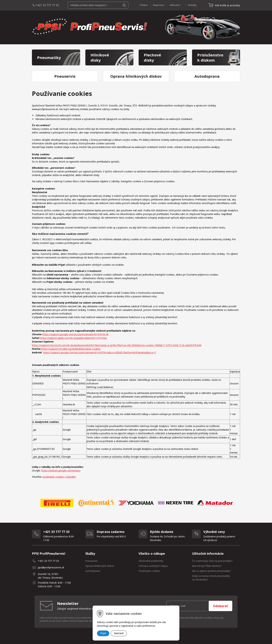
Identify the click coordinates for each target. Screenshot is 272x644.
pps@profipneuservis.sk (51, 567)
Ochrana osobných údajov (153, 566)
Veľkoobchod (176, 5)
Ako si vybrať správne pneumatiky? (212, 571)
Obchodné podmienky (151, 561)
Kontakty (192, 5)
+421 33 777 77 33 (47, 5)
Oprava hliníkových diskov (100, 566)
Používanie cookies (149, 571)
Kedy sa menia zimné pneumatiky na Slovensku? (211, 578)
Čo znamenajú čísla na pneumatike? (212, 561)
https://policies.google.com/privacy (61, 470)
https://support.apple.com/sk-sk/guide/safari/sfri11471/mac (74, 338)
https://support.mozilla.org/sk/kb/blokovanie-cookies (71, 349)
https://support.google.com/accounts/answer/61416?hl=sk (75, 334)
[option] (57, 503)
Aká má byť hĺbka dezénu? (207, 566)
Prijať (103, 633)
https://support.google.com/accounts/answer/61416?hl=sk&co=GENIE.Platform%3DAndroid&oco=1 (100, 352)
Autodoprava (93, 571)
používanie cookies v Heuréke (59, 477)
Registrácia (159, 5)
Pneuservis (91, 561)
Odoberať (220, 606)
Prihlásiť (144, 5)
